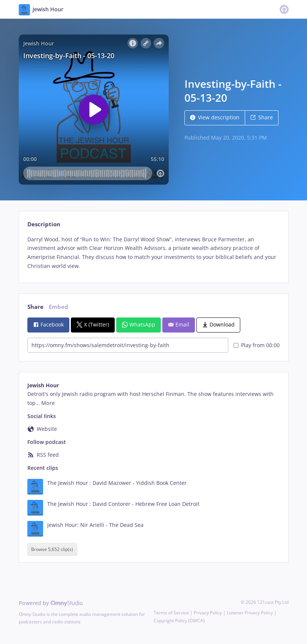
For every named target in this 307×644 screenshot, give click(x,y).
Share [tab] (35, 307)
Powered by (51, 603)
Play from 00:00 (257, 345)
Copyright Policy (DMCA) (179, 621)
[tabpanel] (153, 253)
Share (262, 117)
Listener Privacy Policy (250, 613)
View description (215, 117)
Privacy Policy (208, 613)
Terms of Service (171, 613)
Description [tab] (44, 224)
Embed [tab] (58, 307)
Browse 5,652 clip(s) (52, 550)
